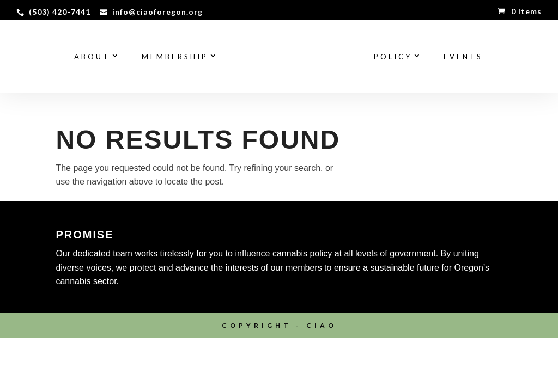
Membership (175, 57)
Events (463, 57)
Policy (393, 57)
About (92, 57)
